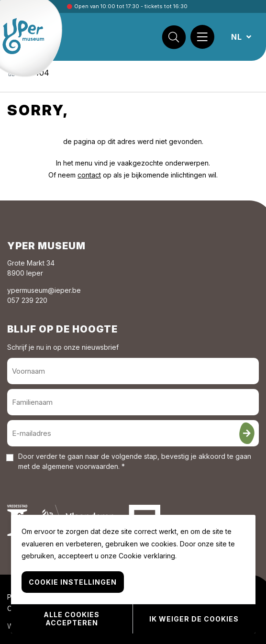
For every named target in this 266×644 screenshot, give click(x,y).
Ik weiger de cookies (194, 619)
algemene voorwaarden (80, 466)
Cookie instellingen (73, 582)
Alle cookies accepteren (72, 619)
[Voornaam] (133, 371)
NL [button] (238, 37)
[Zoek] (174, 37)
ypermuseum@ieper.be (44, 290)
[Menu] (202, 37)
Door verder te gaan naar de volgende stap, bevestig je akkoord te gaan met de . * (135, 461)
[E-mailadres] (133, 433)
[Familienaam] (133, 402)
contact (89, 175)
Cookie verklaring (147, 556)
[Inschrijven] (247, 433)
